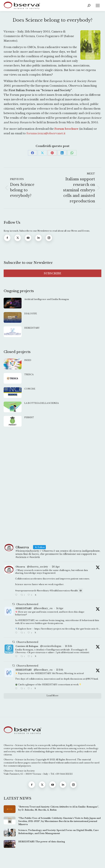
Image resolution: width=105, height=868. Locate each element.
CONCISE (30, 389)
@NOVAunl (92, 679)
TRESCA (29, 374)
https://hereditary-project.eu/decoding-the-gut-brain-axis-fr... (67, 629)
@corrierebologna (51, 646)
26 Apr (56, 567)
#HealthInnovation (60, 591)
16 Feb (69, 646)
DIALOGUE (31, 314)
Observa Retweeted (27, 604)
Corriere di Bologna (27, 646)
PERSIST (29, 417)
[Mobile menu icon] (98, 6)
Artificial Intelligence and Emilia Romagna (47, 299)
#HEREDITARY (26, 620)
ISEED (28, 360)
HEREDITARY (32, 328)
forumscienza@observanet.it (46, 133)
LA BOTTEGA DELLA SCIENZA (41, 403)
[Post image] (13, 303)
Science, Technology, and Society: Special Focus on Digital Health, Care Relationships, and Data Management (58, 832)
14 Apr (60, 608)
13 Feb (60, 670)
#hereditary (43, 591)
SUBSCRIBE (52, 273)
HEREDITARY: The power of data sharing (42, 842)
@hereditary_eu (43, 608)
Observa (20, 567)
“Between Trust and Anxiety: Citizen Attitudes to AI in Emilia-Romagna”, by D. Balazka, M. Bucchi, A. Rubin (59, 808)
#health (74, 591)
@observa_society (38, 567)
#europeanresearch (26, 591)
